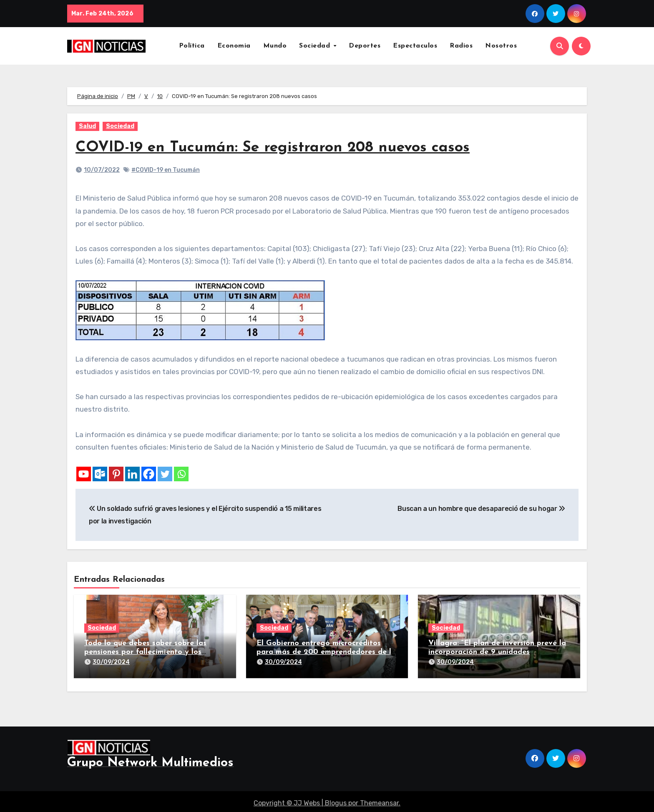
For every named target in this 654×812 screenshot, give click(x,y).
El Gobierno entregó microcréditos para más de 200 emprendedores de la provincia (326, 652)
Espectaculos (415, 46)
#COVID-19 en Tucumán (166, 170)
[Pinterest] (116, 474)
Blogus (336, 800)
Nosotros (501, 46)
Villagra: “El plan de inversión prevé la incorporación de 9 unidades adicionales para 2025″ (497, 652)
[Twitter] (165, 474)
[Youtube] (84, 474)
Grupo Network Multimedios (150, 760)
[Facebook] (149, 474)
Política (192, 46)
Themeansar (379, 800)
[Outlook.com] (100, 474)
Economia (234, 46)
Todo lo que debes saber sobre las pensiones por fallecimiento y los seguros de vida (145, 652)
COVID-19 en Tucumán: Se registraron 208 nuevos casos (284, 147)
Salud (87, 126)
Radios (461, 46)
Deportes (365, 46)
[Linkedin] (132, 474)
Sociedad (316, 46)
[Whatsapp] (181, 474)
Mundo (275, 46)
